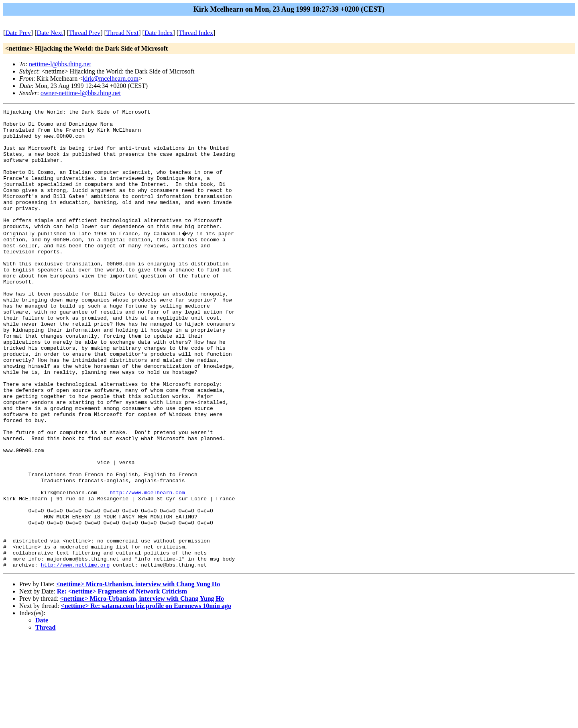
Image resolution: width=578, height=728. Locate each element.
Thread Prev (84, 33)
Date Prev (18, 33)
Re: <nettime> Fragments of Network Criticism (122, 682)
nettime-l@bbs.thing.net (60, 64)
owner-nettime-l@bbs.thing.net (81, 93)
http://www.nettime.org (75, 655)
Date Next (50, 33)
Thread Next (122, 33)
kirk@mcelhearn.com (111, 79)
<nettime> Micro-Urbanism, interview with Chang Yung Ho (138, 674)
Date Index (159, 33)
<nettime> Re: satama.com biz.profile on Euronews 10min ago (146, 696)
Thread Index (196, 33)
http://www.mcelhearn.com (147, 568)
